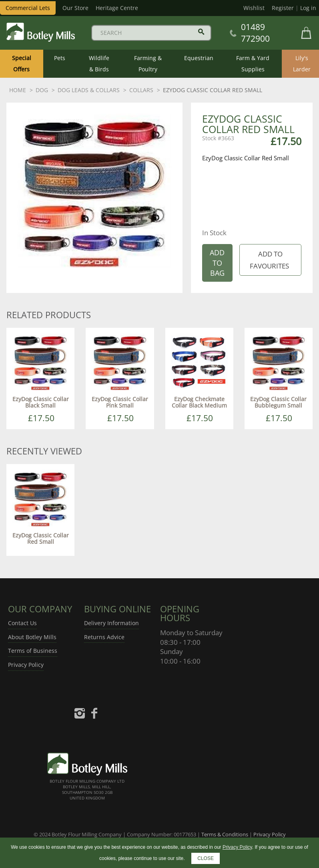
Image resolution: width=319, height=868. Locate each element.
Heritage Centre (117, 8)
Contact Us (22, 623)
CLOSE (206, 858)
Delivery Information (111, 623)
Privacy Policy (26, 665)
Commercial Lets (28, 8)
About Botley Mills (32, 637)
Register (283, 8)
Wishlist (254, 8)
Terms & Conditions (225, 834)
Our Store (75, 8)
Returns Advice (104, 637)
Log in (308, 8)
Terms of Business (33, 651)
